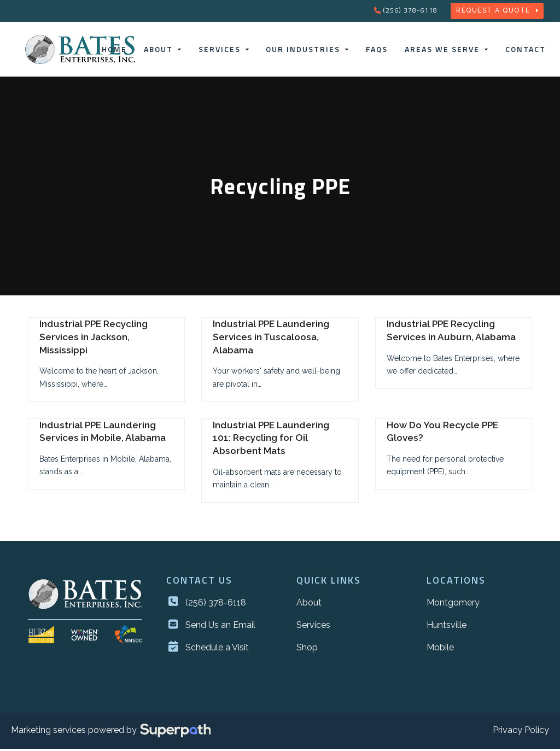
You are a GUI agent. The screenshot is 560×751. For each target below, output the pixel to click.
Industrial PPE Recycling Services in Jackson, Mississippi (94, 339)
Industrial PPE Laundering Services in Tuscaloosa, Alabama (271, 339)
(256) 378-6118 (410, 10)
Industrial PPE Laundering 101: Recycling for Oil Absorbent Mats (271, 440)
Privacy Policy (521, 732)
